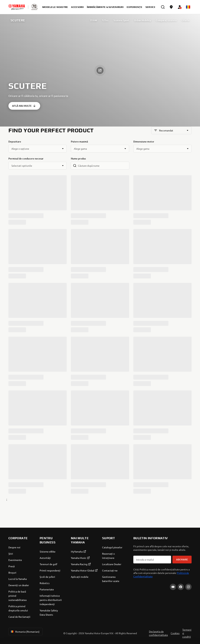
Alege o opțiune (20, 149)
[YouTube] (173, 587)
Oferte (186, 20)
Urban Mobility (143, 20)
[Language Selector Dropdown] (188, 7)
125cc (105, 20)
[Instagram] (188, 587)
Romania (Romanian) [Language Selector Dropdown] (25, 632)
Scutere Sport (121, 20)
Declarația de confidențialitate (158, 633)
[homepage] (17, 7)
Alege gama (80, 149)
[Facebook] (181, 587)
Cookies (175, 633)
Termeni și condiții (187, 633)
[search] (163, 7)
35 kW (94, 20)
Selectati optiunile (22, 166)
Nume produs (78, 159)
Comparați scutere (166, 20)
